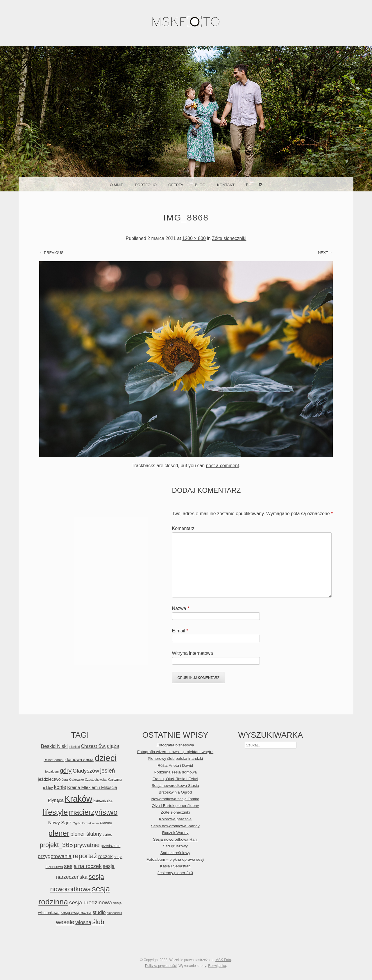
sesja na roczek (83, 866)
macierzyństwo (93, 812)
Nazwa (181, 608)
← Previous (51, 253)
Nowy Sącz (60, 823)
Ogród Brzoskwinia (86, 823)
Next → (325, 253)
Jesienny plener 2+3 (175, 873)
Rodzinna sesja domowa (175, 772)
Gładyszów (86, 771)
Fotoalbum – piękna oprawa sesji (175, 859)
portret (107, 835)
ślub (98, 922)
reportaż (85, 856)
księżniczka (103, 800)
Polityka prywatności (161, 966)
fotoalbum (52, 771)
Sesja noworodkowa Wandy (175, 826)
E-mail (180, 631)
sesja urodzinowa (91, 902)
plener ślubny (86, 834)
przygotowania (55, 856)
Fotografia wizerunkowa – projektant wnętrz (175, 752)
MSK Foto (223, 960)
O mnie (117, 185)
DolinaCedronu (54, 760)
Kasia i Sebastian (175, 866)
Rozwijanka (217, 966)
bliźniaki (74, 747)
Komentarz (183, 528)
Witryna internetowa (193, 653)
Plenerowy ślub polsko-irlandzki (175, 758)
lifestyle (55, 812)
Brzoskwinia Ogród (175, 792)
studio (99, 912)
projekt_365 (56, 845)
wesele (65, 922)
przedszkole (111, 846)
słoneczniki (115, 913)
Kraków (78, 799)
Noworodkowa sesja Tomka (175, 799)
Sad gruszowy (175, 846)
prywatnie (87, 845)
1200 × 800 (194, 238)
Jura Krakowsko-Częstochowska (84, 780)
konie (60, 787)
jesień (108, 771)
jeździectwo (49, 779)
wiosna (83, 922)
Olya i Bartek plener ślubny (175, 806)
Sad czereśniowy (175, 853)
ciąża (113, 746)
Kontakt (226, 185)
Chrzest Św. (93, 746)
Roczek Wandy (175, 833)
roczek (105, 857)
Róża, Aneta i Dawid (175, 765)
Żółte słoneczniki (229, 238)
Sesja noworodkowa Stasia (175, 786)
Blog (200, 185)
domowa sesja (79, 759)
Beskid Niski (54, 746)
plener (59, 833)
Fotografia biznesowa (175, 745)
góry (66, 770)
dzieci (106, 758)
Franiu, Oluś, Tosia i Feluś (175, 779)
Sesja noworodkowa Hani (175, 839)
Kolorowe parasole (175, 819)
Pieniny (106, 823)
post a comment (223, 466)
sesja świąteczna (76, 913)
